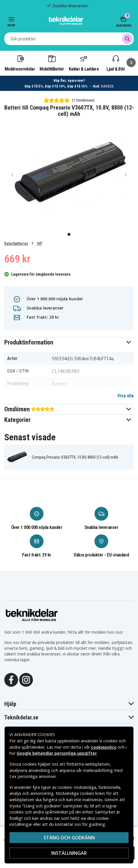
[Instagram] (26, 679)
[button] (69, 342)
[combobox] (69, 39)
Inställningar (69, 853)
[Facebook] (11, 679)
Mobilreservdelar (20, 63)
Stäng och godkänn (69, 838)
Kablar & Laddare (84, 63)
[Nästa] (131, 63)
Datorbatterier (16, 244)
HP (39, 244)
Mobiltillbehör (52, 63)
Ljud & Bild (116, 63)
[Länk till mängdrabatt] (69, 83)
